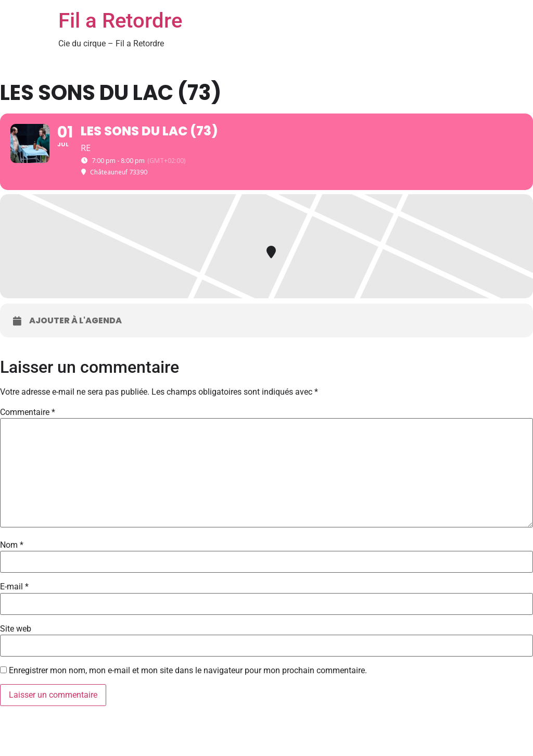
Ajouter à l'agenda (75, 321)
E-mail (14, 587)
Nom (12, 545)
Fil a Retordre (120, 21)
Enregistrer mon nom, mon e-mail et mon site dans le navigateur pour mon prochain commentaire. (188, 671)
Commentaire (28, 412)
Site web (16, 629)
